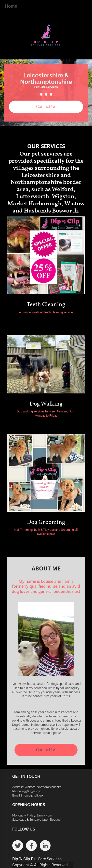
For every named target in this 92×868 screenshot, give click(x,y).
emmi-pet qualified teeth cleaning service (46, 312)
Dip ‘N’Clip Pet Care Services (37, 859)
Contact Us (46, 107)
